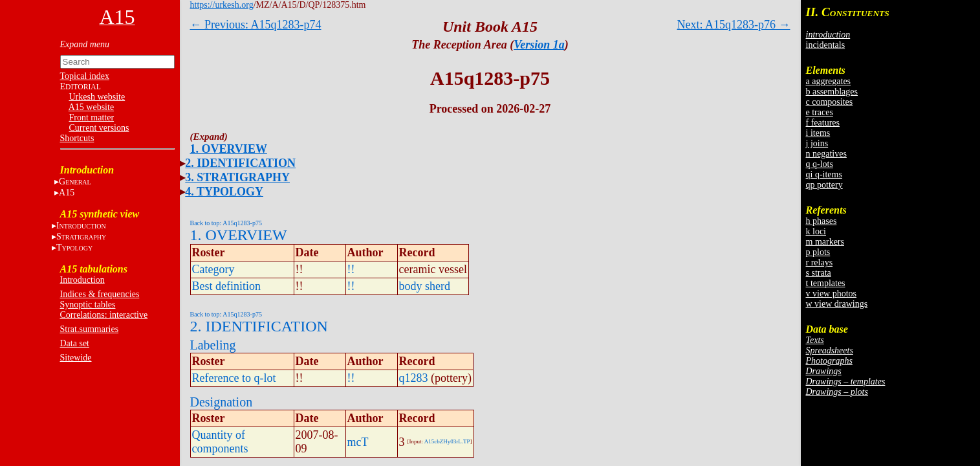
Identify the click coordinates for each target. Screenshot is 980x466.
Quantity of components (220, 442)
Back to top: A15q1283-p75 (226, 223)
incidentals (826, 45)
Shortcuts (77, 138)
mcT (358, 442)
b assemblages (832, 92)
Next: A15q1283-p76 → (734, 25)
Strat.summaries (90, 329)
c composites (830, 102)
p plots (818, 252)
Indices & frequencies (100, 294)
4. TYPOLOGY (224, 192)
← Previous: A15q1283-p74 (256, 25)
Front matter (92, 117)
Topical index (85, 76)
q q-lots (820, 164)
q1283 (414, 378)
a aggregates (829, 81)
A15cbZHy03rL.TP (447, 441)
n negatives (826, 154)
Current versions (99, 128)
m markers (825, 242)
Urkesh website (97, 97)
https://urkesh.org (222, 5)
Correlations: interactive (104, 315)
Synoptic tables (88, 305)
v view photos (832, 294)
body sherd (425, 286)
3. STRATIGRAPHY (237, 177)
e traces (820, 112)
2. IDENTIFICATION (240, 163)
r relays (820, 262)
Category (213, 269)
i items (818, 133)
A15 (67, 193)
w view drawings (837, 304)
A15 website (91, 107)
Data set (75, 343)
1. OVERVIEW (229, 149)
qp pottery (824, 185)
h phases (822, 221)
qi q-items (824, 174)
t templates (826, 283)
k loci (816, 231)
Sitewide (76, 358)
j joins (817, 143)
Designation (222, 402)
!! (351, 269)
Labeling (213, 345)
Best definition (227, 286)
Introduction (82, 280)
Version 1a (539, 45)
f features (823, 123)
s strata (819, 273)
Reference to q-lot (234, 378)
